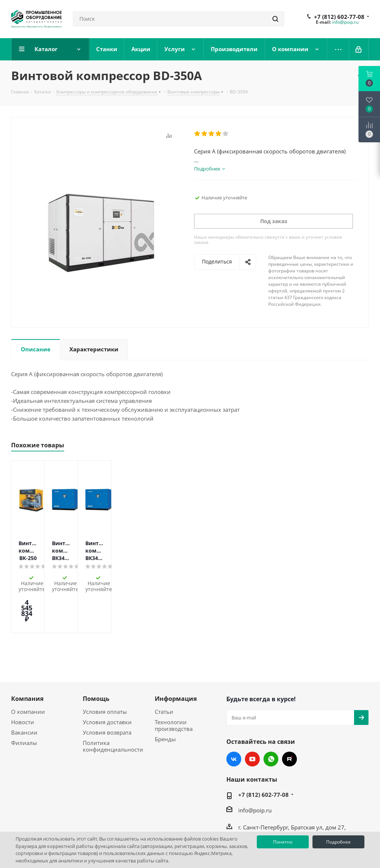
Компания (27, 656)
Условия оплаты (105, 669)
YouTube (252, 716)
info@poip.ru (345, 22)
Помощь (96, 656)
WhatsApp (271, 716)
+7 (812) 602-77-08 (339, 17)
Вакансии (24, 689)
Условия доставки (107, 679)
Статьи (164, 669)
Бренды (165, 696)
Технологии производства (174, 682)
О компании (28, 669)
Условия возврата (107, 689)
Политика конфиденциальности (113, 703)
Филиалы (24, 700)
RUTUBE (289, 716)
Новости (23, 679)
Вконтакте (234, 716)
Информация (176, 656)
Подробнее (338, 842)
